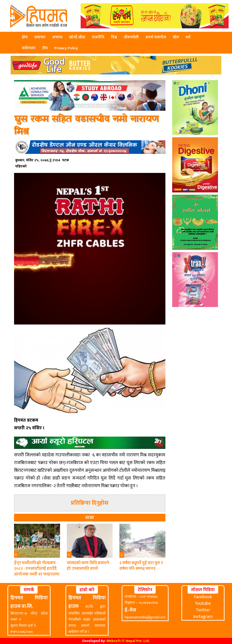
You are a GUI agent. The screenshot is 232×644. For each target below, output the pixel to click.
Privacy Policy (66, 48)
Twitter (203, 610)
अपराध (57, 37)
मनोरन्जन (29, 48)
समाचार (40, 37)
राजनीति (98, 37)
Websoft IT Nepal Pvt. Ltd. (128, 641)
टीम (45, 48)
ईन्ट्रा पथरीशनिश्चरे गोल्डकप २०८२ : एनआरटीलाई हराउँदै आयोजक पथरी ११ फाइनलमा (37, 569)
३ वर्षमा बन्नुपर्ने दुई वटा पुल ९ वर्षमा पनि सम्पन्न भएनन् (141, 566)
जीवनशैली (131, 37)
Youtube (203, 603)
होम (25, 37)
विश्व (114, 37)
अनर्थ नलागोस (156, 37)
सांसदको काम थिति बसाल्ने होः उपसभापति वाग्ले (88, 566)
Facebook (203, 597)
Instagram (203, 617)
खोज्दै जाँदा (77, 37)
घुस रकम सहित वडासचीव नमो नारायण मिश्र (86, 125)
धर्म (188, 37)
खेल (176, 37)
